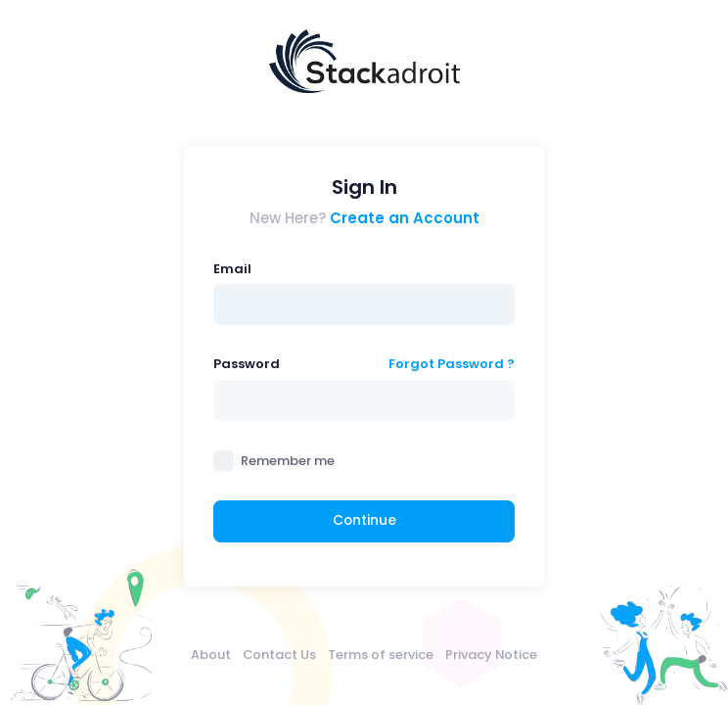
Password (247, 364)
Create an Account (405, 218)
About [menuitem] (211, 655)
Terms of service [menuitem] (381, 655)
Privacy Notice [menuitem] (491, 655)
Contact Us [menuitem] (279, 655)
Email (232, 269)
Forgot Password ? (452, 364)
